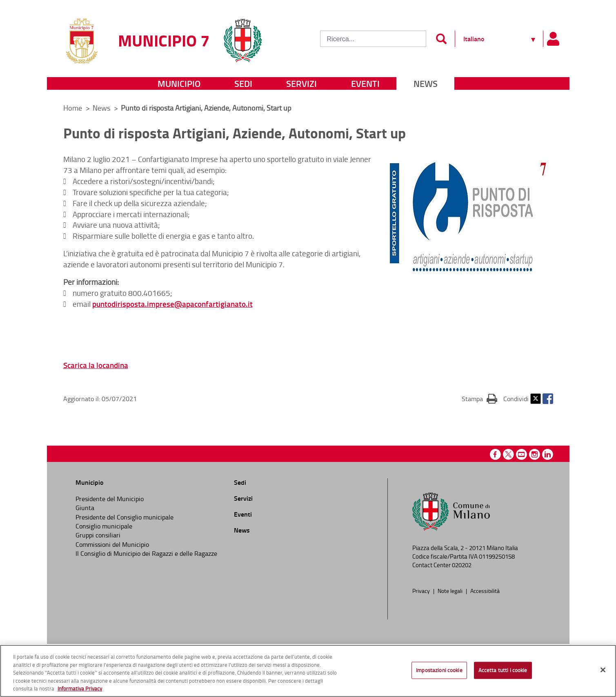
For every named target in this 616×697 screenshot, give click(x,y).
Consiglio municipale (104, 526)
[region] (308, 671)
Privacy (422, 590)
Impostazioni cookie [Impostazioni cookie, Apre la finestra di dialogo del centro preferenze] (439, 670)
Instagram (535, 454)
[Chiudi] (603, 670)
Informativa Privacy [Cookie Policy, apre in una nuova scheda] (80, 688)
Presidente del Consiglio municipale (125, 517)
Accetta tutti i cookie (503, 670)
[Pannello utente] (553, 39)
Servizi (301, 83)
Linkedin (548, 454)
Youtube (521, 454)
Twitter (536, 399)
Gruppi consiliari (98, 535)
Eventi (365, 83)
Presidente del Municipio (110, 499)
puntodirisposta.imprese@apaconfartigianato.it (172, 304)
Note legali (451, 590)
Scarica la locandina (96, 365)
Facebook (548, 399)
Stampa (479, 398)
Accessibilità (485, 590)
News (426, 83)
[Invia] (441, 39)
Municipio (179, 83)
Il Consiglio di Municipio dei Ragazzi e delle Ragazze (146, 553)
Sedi (243, 83)
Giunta (85, 508)
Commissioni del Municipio (112, 544)
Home (73, 108)
